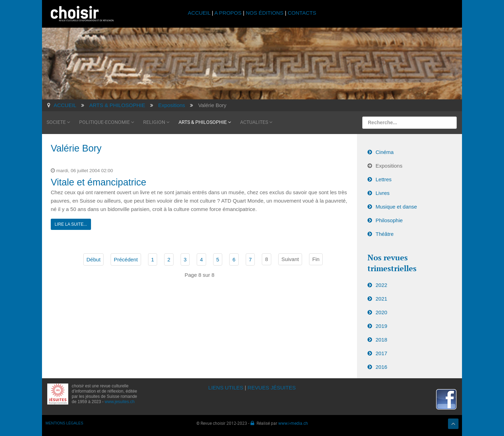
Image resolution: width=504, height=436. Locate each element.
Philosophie (389, 220)
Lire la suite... (71, 224)
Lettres (384, 179)
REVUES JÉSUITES (272, 388)
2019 (381, 326)
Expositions (389, 166)
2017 (381, 353)
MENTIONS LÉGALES (64, 423)
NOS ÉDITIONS (265, 13)
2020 (381, 312)
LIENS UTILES (226, 388)
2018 (381, 340)
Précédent (126, 259)
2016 (381, 367)
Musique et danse (396, 207)
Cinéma (385, 152)
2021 (381, 299)
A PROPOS (228, 13)
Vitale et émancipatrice (99, 182)
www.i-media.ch (293, 423)
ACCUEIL (200, 13)
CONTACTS (302, 13)
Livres (383, 193)
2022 (381, 285)
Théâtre (385, 234)
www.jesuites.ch (120, 402)
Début (93, 259)
